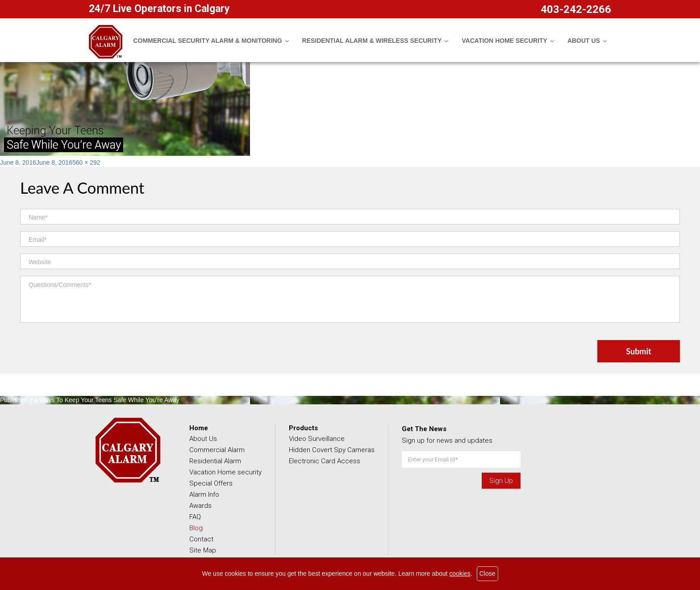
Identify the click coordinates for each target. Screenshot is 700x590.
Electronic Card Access (325, 461)
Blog (196, 528)
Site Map (203, 550)
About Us (203, 439)
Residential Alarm (215, 461)
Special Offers (211, 483)
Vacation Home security (225, 472)
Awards (200, 506)
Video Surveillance (317, 439)
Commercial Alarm (217, 450)
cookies (460, 573)
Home (199, 428)
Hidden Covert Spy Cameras (332, 450)
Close (487, 573)
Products (303, 428)
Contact (201, 539)
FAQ (195, 517)
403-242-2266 (576, 9)
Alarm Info (204, 494)
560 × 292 (86, 162)
